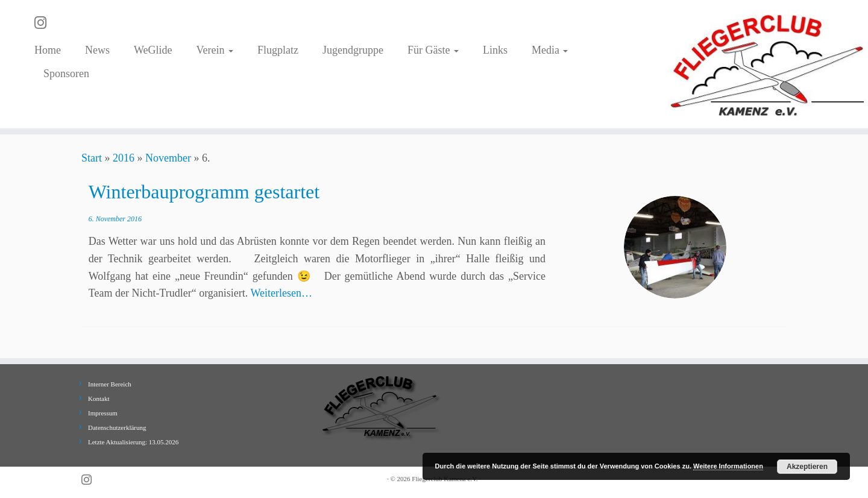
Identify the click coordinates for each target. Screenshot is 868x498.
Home (48, 50)
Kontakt (99, 399)
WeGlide (153, 50)
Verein (214, 50)
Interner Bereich (110, 384)
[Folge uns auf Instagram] (44, 23)
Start (92, 158)
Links (495, 50)
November (168, 158)
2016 (124, 158)
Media (550, 50)
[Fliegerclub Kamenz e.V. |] (768, 64)
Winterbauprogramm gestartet (204, 192)
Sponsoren (66, 74)
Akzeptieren (807, 467)
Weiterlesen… (282, 293)
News (97, 50)
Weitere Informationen (728, 466)
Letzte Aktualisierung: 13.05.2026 (133, 442)
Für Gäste (433, 50)
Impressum (103, 413)
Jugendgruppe (353, 50)
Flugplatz (278, 50)
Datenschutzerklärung (117, 427)
